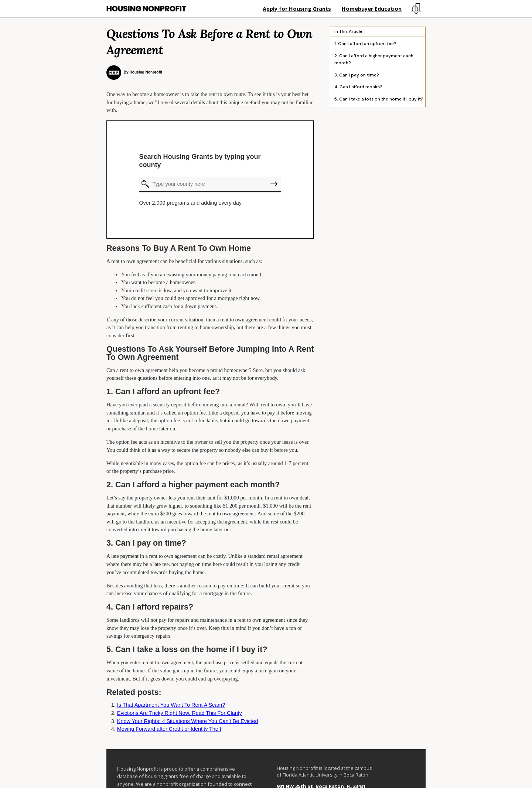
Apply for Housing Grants (297, 9)
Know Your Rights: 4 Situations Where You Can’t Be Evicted (188, 721)
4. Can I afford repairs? (358, 87)
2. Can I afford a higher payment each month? (374, 59)
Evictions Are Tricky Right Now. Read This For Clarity (180, 713)
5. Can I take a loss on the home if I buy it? (379, 99)
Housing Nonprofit (146, 72)
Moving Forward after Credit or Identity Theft (169, 729)
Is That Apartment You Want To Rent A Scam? (171, 705)
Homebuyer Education (372, 9)
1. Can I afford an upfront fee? (365, 44)
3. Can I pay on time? (357, 75)
